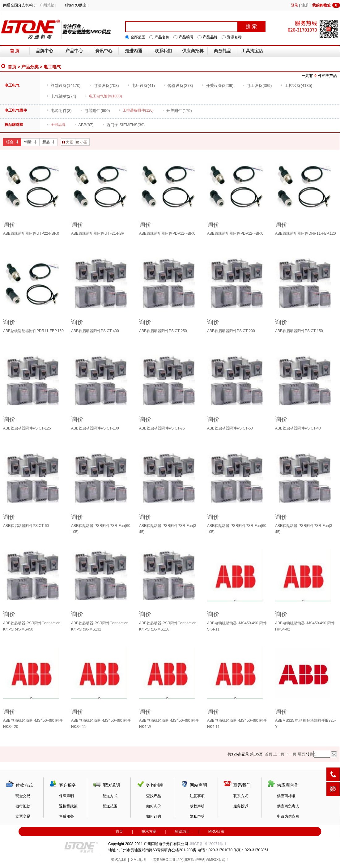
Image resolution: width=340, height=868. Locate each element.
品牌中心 (45, 51)
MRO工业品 (170, 860)
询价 (9, 224)
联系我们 (163, 51)
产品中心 (74, 51)
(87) (84, 125)
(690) (95, 111)
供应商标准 (286, 796)
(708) (104, 86)
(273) (178, 86)
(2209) (218, 86)
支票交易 (23, 816)
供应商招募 (193, 51)
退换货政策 (68, 806)
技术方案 (149, 832)
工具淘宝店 (252, 51)
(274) (61, 96)
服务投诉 (241, 806)
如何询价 (154, 806)
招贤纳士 (182, 832)
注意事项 (197, 796)
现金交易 (23, 796)
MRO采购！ (219, 860)
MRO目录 (216, 832)
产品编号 (186, 37)
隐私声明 (197, 816)
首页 (12, 67)
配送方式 (110, 796)
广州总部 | (48, 5)
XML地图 (139, 860)
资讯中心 (104, 51)
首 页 (15, 51)
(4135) (297, 86)
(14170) (64, 86)
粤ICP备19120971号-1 (208, 844)
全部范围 (138, 37)
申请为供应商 (288, 816)
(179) (177, 111)
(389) (257, 86)
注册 (305, 5)
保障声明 (66, 796)
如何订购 (154, 816)
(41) (141, 86)
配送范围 (110, 806)
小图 (82, 142)
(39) (123, 125)
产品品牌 (210, 37)
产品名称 (162, 37)
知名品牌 (118, 860)
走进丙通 (134, 51)
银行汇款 (23, 806)
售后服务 (66, 816)
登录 (295, 5)
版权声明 (197, 806)
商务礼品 (223, 51)
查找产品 (154, 796)
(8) (59, 111)
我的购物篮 (326, 5)
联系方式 (241, 796)
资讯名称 (234, 37)
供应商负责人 (288, 806)
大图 (68, 142)
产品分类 (30, 67)
